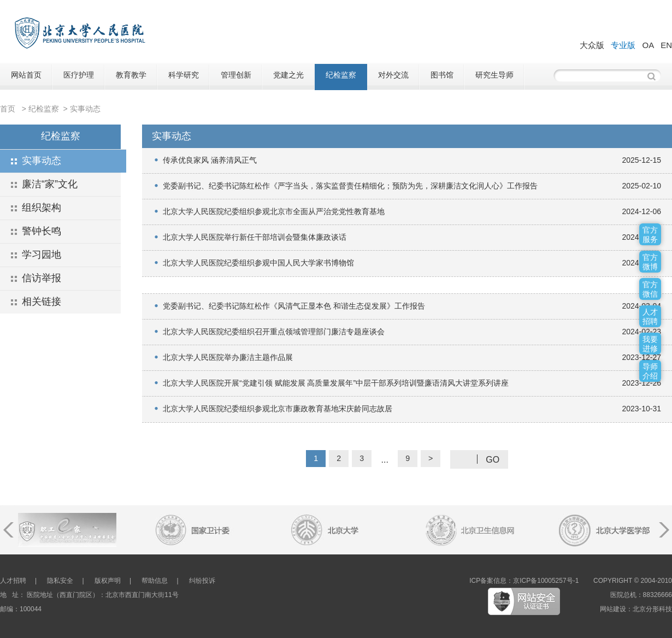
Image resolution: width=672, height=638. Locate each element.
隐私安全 (60, 581)
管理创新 (236, 75)
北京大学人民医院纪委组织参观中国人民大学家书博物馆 (258, 263)
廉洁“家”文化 (50, 184)
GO (493, 459)
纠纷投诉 (202, 581)
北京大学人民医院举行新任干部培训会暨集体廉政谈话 (255, 237)
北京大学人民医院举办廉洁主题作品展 (228, 357)
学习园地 (42, 255)
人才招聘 (13, 581)
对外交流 (393, 75)
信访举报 (42, 278)
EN (666, 45)
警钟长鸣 (42, 231)
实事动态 (85, 109)
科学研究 (184, 75)
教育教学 (131, 75)
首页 (8, 109)
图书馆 (442, 75)
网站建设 (613, 609)
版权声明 (108, 581)
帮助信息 (155, 581)
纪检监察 (341, 75)
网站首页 (26, 75)
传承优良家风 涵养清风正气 (210, 160)
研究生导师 (494, 75)
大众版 (592, 45)
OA (648, 45)
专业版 (623, 45)
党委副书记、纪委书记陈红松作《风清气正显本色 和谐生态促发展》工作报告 (294, 306)
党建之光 (288, 75)
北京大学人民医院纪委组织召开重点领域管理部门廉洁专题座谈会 (274, 332)
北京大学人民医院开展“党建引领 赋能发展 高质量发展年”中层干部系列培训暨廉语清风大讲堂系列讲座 (336, 383)
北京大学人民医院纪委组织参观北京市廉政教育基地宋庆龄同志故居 (278, 409)
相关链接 (42, 302)
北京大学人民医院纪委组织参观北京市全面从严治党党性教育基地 (274, 211)
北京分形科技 (652, 609)
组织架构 (42, 208)
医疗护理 (79, 75)
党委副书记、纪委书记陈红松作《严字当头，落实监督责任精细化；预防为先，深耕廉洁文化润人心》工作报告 (350, 186)
